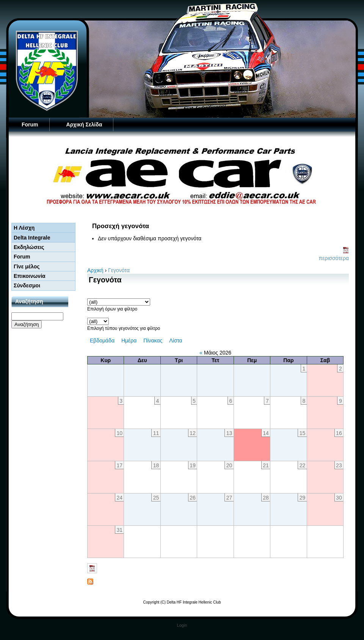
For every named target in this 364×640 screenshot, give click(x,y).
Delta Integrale (32, 238)
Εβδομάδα (102, 340)
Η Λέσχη (24, 228)
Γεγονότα (119, 270)
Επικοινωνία (30, 276)
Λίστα (176, 340)
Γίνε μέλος (27, 266)
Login (182, 625)
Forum (30, 125)
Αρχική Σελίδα (84, 125)
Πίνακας (153, 340)
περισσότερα (334, 258)
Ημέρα (129, 340)
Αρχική (95, 270)
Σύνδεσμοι (27, 285)
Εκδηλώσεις (29, 247)
